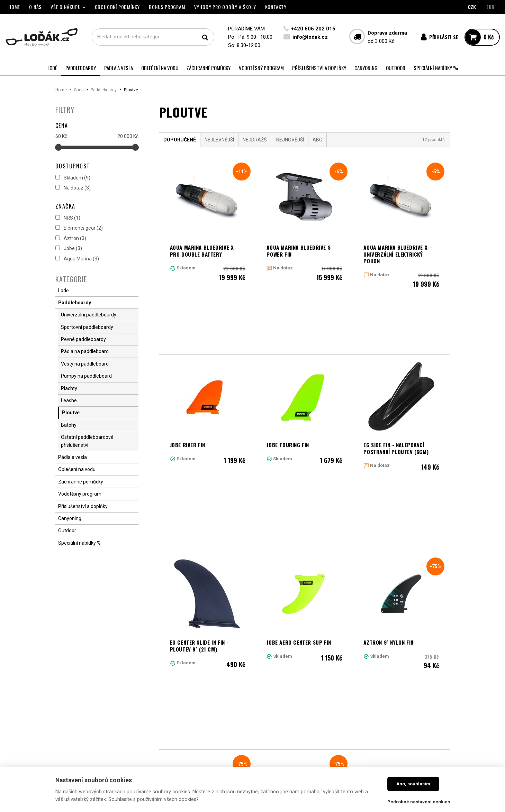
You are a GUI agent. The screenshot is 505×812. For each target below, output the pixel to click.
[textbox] (153, 37)
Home (61, 90)
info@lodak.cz (310, 37)
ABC (317, 140)
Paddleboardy (104, 90)
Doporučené (180, 140)
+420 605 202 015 (313, 29)
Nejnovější (290, 140)
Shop (79, 90)
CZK (472, 7)
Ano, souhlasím (413, 784)
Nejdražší (255, 140)
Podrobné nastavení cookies (419, 802)
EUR (490, 7)
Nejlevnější (219, 140)
